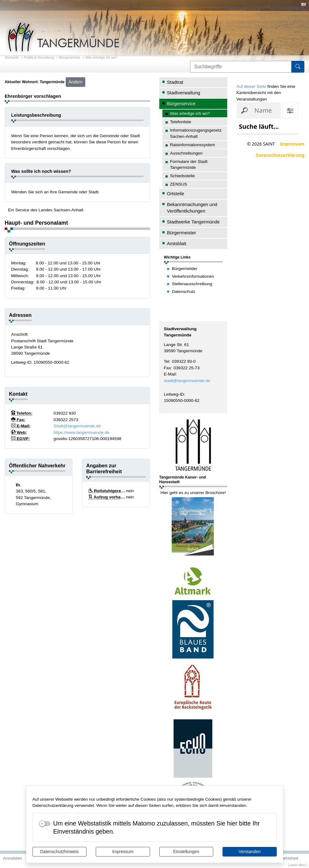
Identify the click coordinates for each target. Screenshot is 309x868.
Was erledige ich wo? (101, 57)
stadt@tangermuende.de (187, 381)
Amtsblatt (177, 243)
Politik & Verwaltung (39, 57)
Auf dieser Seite (251, 86)
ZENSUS (179, 184)
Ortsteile (176, 193)
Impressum (123, 852)
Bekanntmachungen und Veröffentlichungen (192, 208)
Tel (167, 361)
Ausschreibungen (186, 153)
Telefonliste (181, 122)
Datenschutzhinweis (59, 852)
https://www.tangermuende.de (82, 432)
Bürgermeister (182, 233)
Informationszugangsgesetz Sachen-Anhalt (196, 133)
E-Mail (170, 374)
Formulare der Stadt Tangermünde (189, 164)
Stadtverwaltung (184, 93)
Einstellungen (186, 852)
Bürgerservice (70, 57)
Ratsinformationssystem (193, 145)
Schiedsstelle (183, 176)
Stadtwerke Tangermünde (193, 222)
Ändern (75, 82)
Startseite (12, 57)
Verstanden (250, 852)
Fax (168, 368)
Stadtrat (175, 82)
